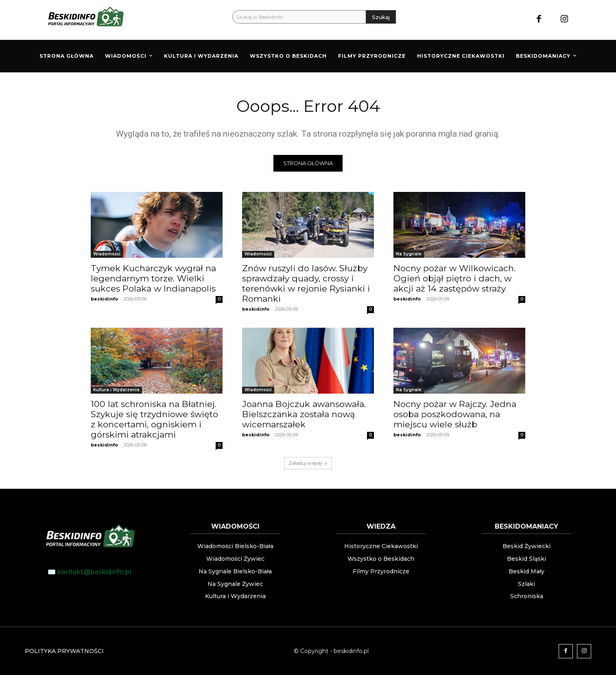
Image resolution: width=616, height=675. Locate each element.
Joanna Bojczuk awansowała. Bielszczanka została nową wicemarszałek (304, 414)
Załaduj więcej (308, 463)
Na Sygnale (409, 254)
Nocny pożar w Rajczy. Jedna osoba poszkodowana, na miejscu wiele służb (455, 414)
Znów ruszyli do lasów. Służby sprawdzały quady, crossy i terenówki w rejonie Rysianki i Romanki (306, 283)
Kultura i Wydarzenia (116, 390)
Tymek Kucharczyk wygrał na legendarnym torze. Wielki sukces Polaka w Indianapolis (153, 278)
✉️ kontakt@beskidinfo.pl (90, 572)
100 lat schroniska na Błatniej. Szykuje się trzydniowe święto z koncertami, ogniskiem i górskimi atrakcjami (154, 419)
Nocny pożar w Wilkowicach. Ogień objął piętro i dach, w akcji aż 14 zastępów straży (454, 278)
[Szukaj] (381, 17)
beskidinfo (104, 299)
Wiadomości (107, 254)
